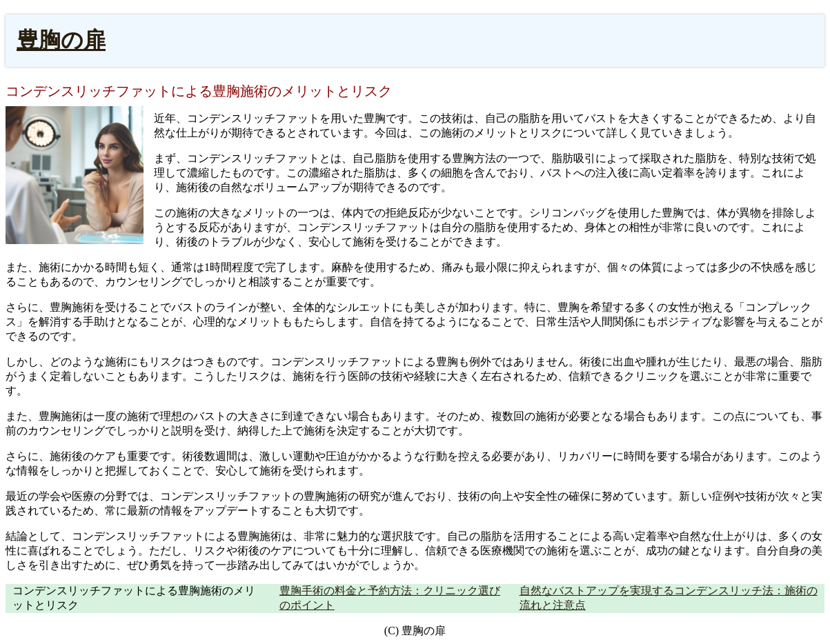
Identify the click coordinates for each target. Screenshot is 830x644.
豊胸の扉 (61, 40)
